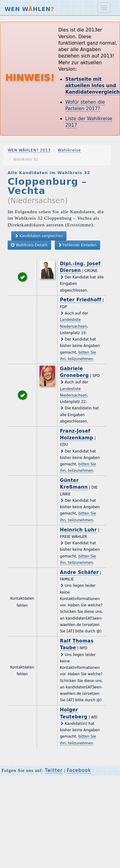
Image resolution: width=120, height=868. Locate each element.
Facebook (79, 770)
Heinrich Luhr (79, 530)
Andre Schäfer (79, 572)
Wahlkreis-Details (29, 245)
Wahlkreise (69, 150)
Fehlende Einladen (77, 245)
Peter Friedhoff (81, 300)
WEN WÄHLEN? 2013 (29, 150)
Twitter (54, 770)
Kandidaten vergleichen (39, 236)
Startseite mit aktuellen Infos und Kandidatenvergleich (92, 86)
